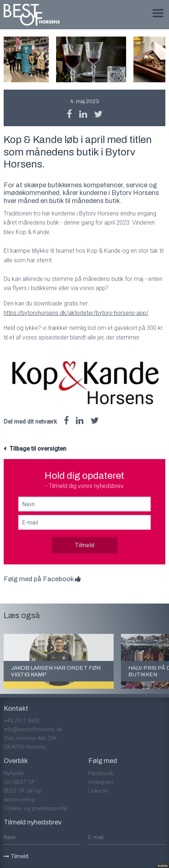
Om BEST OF (19, 782)
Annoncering (19, 800)
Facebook (101, 773)
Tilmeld (85, 545)
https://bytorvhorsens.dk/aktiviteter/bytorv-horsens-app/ (76, 313)
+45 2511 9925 (21, 721)
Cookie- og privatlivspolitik (36, 808)
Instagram (101, 782)
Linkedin (98, 791)
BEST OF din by (22, 791)
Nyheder (14, 773)
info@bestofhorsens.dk (33, 729)
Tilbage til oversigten (38, 449)
